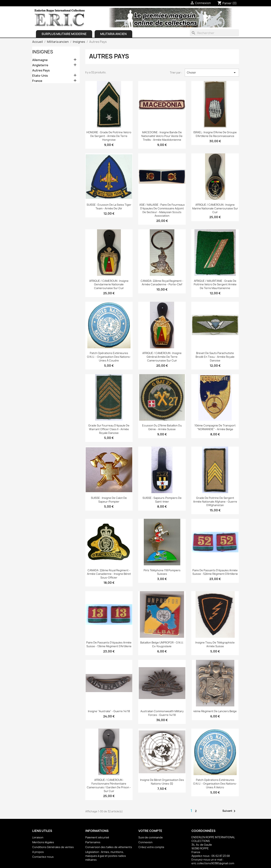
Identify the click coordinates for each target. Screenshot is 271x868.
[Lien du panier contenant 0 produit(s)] (227, 3)
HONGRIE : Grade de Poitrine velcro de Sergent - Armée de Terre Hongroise (109, 136)
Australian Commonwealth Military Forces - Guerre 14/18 (162, 713)
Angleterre (40, 65)
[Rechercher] (214, 33)
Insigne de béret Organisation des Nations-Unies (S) (162, 782)
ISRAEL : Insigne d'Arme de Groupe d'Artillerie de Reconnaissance (215, 134)
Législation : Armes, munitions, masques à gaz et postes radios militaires (106, 856)
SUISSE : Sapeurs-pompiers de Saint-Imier (162, 500)
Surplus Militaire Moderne (64, 34)
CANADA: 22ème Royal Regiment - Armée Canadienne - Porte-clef (162, 283)
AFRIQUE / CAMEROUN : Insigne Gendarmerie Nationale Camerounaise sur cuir (109, 285)
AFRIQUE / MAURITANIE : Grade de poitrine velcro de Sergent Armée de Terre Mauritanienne (215, 285)
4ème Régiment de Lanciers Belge (215, 711)
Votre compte (150, 831)
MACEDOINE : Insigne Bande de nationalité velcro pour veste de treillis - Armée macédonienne (162, 136)
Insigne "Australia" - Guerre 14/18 (109, 711)
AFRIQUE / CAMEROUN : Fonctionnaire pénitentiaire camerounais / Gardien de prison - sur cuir (109, 785)
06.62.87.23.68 (221, 856)
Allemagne (40, 60)
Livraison (38, 837)
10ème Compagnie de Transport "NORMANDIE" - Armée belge (215, 427)
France (37, 81)
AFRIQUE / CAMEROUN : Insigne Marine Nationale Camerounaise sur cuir (215, 208)
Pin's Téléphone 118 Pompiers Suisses (162, 572)
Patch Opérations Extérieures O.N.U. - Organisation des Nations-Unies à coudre (109, 357)
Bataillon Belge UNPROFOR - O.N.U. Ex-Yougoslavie (162, 644)
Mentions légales (43, 842)
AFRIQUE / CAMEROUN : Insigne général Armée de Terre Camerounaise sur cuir (162, 357)
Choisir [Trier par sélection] (212, 73)
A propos (38, 852)
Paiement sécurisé (97, 837)
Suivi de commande (151, 837)
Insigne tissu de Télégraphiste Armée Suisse (215, 644)
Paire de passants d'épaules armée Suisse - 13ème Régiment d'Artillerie (109, 644)
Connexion (145, 842)
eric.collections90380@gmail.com (213, 863)
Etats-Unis (40, 76)
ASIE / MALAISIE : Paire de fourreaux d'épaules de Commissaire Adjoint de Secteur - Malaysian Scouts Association (162, 210)
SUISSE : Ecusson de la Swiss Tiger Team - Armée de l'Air (109, 207)
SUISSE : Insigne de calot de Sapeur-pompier (109, 500)
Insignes (43, 52)
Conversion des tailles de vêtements (109, 847)
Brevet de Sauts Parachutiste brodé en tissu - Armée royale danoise (215, 357)
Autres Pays (41, 70)
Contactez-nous (43, 857)
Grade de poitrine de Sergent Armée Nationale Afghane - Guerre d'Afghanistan (215, 502)
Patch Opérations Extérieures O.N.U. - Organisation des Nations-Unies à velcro (215, 784)
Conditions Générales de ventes (53, 847)
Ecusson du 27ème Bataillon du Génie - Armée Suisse (162, 427)
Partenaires (93, 842)
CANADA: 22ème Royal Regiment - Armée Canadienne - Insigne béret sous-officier (109, 574)
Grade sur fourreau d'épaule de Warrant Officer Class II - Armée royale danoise (109, 429)
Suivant (230, 811)
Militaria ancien (113, 34)
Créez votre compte (151, 847)
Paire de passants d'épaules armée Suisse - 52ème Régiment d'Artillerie (215, 572)
